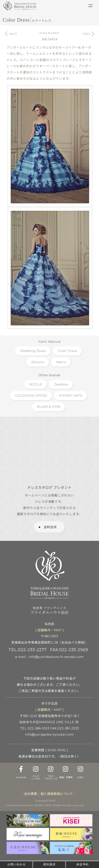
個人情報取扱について (57, 794)
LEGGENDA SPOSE (31, 396)
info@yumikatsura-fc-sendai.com (56, 657)
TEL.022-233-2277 (28, 650)
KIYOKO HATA (71, 396)
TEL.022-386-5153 (35, 728)
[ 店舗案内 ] (49, 630)
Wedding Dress (33, 351)
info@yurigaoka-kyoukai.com (49, 734)
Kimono (38, 362)
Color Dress (68, 351)
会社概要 (31, 794)
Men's (61, 362)
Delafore (61, 384)
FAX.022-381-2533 (65, 728)
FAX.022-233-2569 (69, 650)
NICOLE (36, 384)
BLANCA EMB (49, 407)
